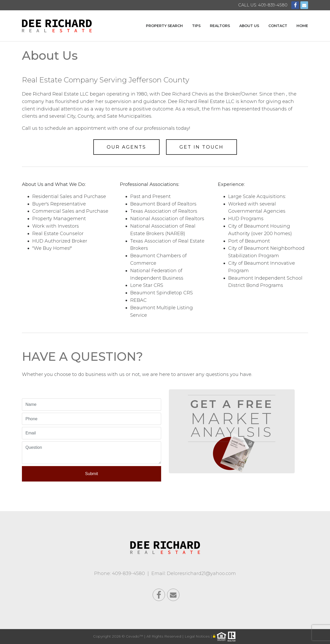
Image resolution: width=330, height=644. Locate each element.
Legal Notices (198, 636)
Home (302, 26)
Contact (278, 26)
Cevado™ (135, 636)
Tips (196, 26)
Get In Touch (201, 147)
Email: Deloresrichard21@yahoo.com (194, 573)
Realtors (220, 26)
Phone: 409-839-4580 (119, 573)
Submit (92, 474)
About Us (249, 26)
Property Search (164, 26)
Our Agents (126, 147)
